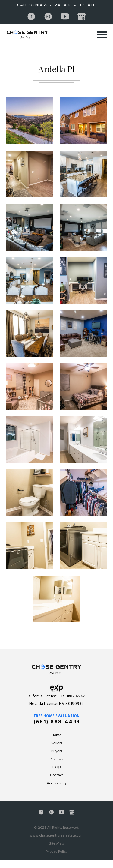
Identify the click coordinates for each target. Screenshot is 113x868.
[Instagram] (48, 16)
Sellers (57, 743)
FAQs (57, 767)
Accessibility (57, 783)
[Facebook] (31, 16)
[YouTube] (65, 16)
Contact (56, 775)
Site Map (56, 844)
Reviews (56, 759)
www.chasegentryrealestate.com (57, 836)
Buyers (57, 751)
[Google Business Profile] (82, 16)
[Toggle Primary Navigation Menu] (102, 35)
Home (56, 735)
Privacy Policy (57, 852)
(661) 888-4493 (57, 722)
